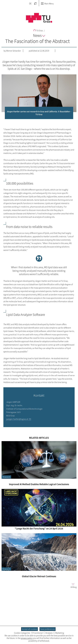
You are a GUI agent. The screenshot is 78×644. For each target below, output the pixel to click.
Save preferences (48, 629)
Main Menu (47, 4)
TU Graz (38, 31)
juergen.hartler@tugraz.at (17, 419)
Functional (37, 633)
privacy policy (27, 638)
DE (30, 4)
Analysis (48, 633)
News (39, 35)
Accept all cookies (29, 629)
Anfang (73, 586)
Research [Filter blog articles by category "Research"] (6, 477)
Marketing (59, 633)
